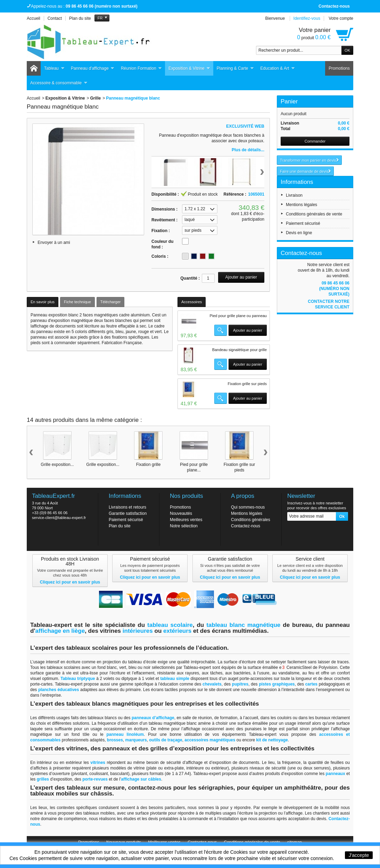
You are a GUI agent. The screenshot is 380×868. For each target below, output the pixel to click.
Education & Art (278, 69)
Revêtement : (164, 220)
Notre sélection (184, 526)
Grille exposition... (57, 465)
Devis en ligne (299, 233)
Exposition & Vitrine (189, 69)
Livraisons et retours (127, 507)
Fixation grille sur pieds (247, 384)
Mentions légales (301, 205)
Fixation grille (148, 465)
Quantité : (190, 278)
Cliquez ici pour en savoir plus (70, 582)
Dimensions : (164, 209)
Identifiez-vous (307, 18)
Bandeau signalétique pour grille (239, 350)
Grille (96, 98)
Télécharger (111, 302)
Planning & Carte (236, 69)
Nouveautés (181, 513)
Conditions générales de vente (314, 214)
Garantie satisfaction (128, 513)
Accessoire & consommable (59, 83)
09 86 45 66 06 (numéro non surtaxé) (334, 289)
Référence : (235, 194)
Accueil (34, 98)
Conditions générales (251, 520)
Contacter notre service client (329, 304)
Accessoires (192, 302)
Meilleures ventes (186, 520)
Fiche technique (77, 302)
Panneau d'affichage (93, 69)
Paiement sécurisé (303, 223)
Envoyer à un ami (54, 242)
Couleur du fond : (162, 244)
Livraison (294, 195)
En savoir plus (43, 302)
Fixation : (161, 231)
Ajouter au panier (248, 330)
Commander (315, 141)
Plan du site (120, 526)
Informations (297, 182)
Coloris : (160, 256)
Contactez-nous (334, 6)
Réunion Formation (142, 69)
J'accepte (359, 855)
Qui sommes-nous (248, 507)
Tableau (54, 69)
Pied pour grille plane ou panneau (238, 316)
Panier (289, 101)
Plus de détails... (248, 150)
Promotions (339, 68)
